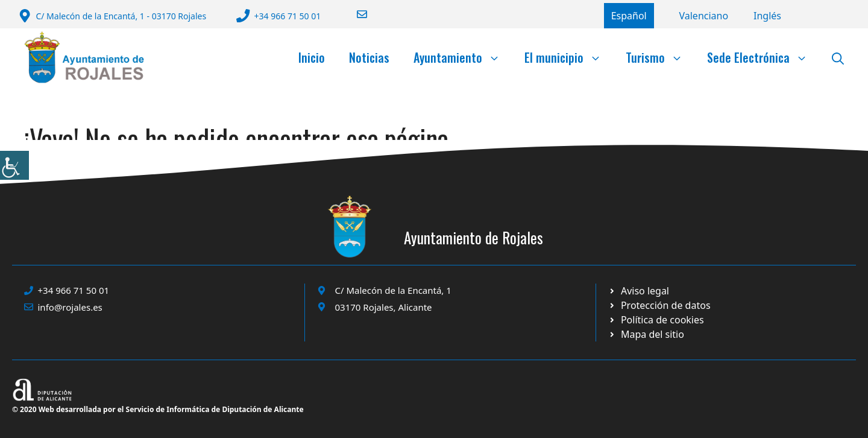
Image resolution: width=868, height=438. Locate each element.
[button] (838, 57)
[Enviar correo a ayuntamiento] (354, 14)
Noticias (369, 57)
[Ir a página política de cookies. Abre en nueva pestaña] (659, 305)
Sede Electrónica (763, 57)
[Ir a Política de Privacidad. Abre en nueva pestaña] (639, 291)
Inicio (312, 57)
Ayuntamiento (463, 57)
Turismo (660, 57)
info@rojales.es (70, 307)
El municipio (569, 57)
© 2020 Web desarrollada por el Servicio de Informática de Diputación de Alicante (158, 409)
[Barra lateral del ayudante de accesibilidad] (14, 165)
